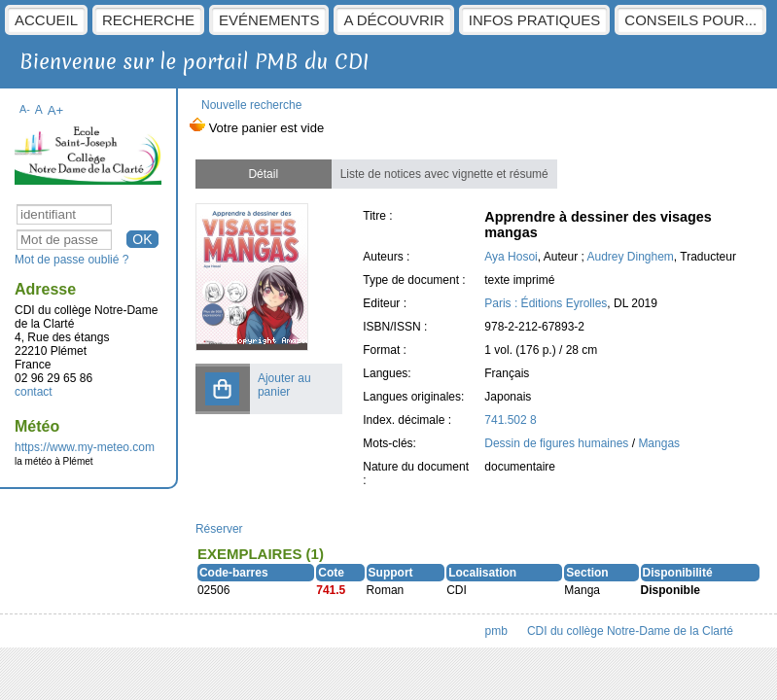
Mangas (659, 443)
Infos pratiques (535, 20)
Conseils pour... (690, 20)
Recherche (148, 20)
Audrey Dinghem (630, 257)
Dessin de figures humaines (558, 443)
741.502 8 (510, 420)
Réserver (219, 529)
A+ (56, 110)
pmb (496, 631)
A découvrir (393, 20)
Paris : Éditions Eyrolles (546, 303)
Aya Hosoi (511, 257)
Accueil (46, 20)
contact (34, 392)
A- (25, 109)
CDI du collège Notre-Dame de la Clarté (630, 631)
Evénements (269, 20)
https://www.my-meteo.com (85, 447)
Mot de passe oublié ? (71, 260)
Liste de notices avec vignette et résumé (444, 174)
